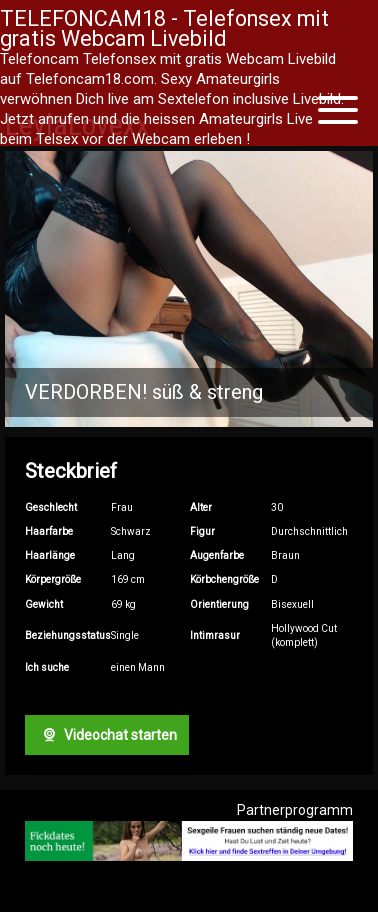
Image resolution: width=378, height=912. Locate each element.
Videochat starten (107, 735)
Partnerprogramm (295, 810)
